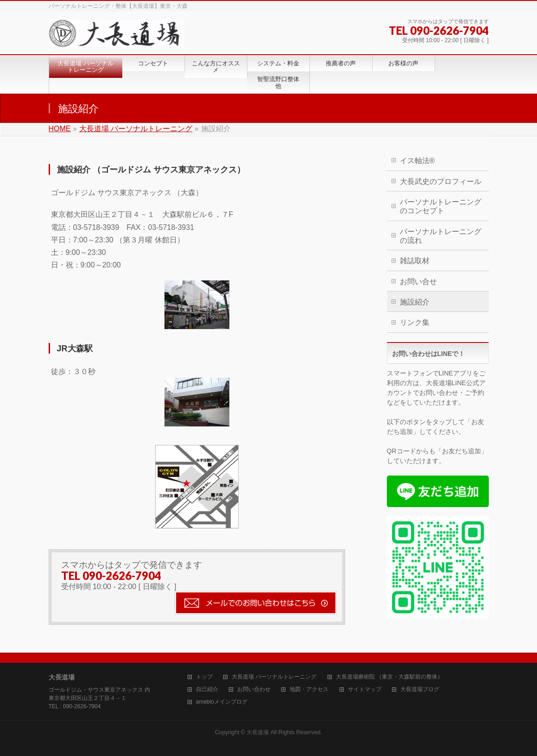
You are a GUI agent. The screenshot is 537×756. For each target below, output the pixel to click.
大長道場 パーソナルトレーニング (274, 677)
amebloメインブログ (222, 702)
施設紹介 (415, 302)
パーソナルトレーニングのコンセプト (441, 206)
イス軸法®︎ (417, 161)
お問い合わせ (254, 689)
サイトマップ (365, 689)
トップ (204, 677)
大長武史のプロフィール (441, 181)
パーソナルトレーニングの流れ (441, 236)
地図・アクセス (309, 689)
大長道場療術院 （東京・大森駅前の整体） (389, 677)
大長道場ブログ (420, 689)
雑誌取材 (415, 261)
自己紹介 (207, 689)
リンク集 (415, 322)
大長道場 (258, 732)
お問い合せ (418, 282)
